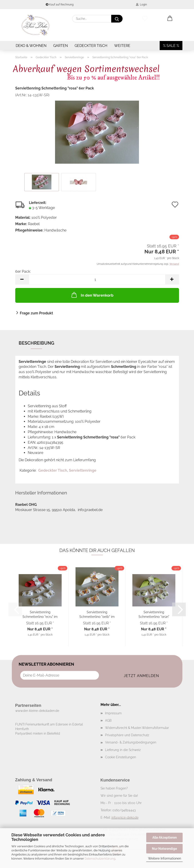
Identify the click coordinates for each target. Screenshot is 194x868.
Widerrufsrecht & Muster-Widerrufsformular (137, 728)
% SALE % (171, 46)
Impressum (113, 713)
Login (141, 5)
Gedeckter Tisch (91, 46)
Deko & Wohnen (31, 46)
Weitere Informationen (165, 858)
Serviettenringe (83, 470)
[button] (170, 19)
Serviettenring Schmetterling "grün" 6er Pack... (154, 614)
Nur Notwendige (164, 849)
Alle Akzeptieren (165, 837)
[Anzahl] (97, 279)
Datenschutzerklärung (100, 859)
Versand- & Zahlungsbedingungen (131, 742)
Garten (60, 46)
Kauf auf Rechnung (60, 5)
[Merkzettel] (145, 19)
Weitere (122, 46)
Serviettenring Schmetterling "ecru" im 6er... (40, 614)
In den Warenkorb (92, 295)
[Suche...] (117, 19)
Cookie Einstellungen (121, 757)
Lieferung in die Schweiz (123, 750)
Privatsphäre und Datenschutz (127, 735)
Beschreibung (37, 343)
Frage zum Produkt (36, 313)
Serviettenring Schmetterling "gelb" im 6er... (97, 614)
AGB (108, 720)
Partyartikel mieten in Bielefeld (38, 733)
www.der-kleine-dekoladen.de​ (37, 711)
